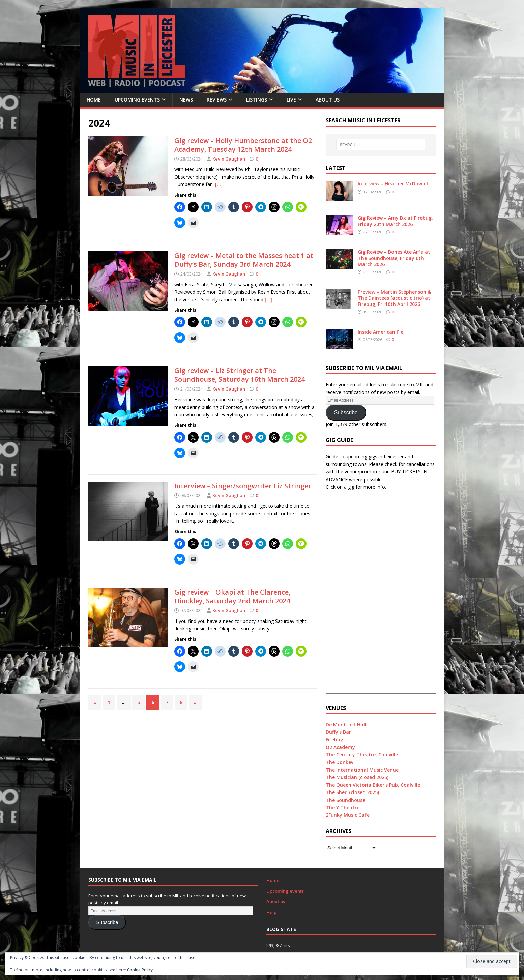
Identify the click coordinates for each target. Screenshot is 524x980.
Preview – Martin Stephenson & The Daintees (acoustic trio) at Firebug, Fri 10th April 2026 (394, 298)
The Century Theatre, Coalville (362, 755)
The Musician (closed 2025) (357, 777)
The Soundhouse (345, 800)
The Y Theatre (343, 808)
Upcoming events (285, 891)
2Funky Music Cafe (348, 815)
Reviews (217, 100)
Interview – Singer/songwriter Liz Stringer (243, 486)
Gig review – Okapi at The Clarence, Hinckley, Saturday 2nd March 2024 (232, 596)
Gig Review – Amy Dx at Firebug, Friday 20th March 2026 (395, 221)
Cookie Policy (140, 970)
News (186, 100)
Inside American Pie (381, 332)
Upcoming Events (137, 100)
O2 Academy (340, 747)
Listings (257, 100)
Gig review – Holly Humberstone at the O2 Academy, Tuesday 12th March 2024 (243, 145)
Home (94, 100)
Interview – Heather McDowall (393, 184)
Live (291, 100)
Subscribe (346, 413)
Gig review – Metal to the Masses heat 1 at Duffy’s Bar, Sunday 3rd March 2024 (244, 260)
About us (328, 100)
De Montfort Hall (346, 725)
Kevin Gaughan (229, 159)
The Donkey (340, 762)
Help (271, 912)
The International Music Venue (362, 770)
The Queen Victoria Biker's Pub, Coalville (373, 785)
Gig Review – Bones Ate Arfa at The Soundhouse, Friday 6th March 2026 (394, 258)
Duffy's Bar (338, 732)
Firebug (334, 739)
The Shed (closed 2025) (352, 792)
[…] (219, 184)
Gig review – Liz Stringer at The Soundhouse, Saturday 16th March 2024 (240, 375)
